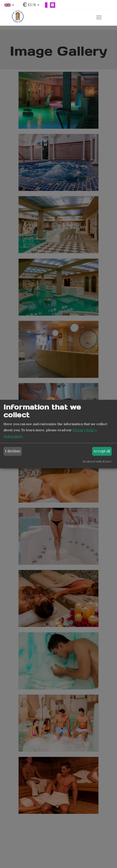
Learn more (13, 436)
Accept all (102, 451)
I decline (13, 451)
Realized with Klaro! (97, 462)
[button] (9, 5)
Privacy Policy (84, 430)
